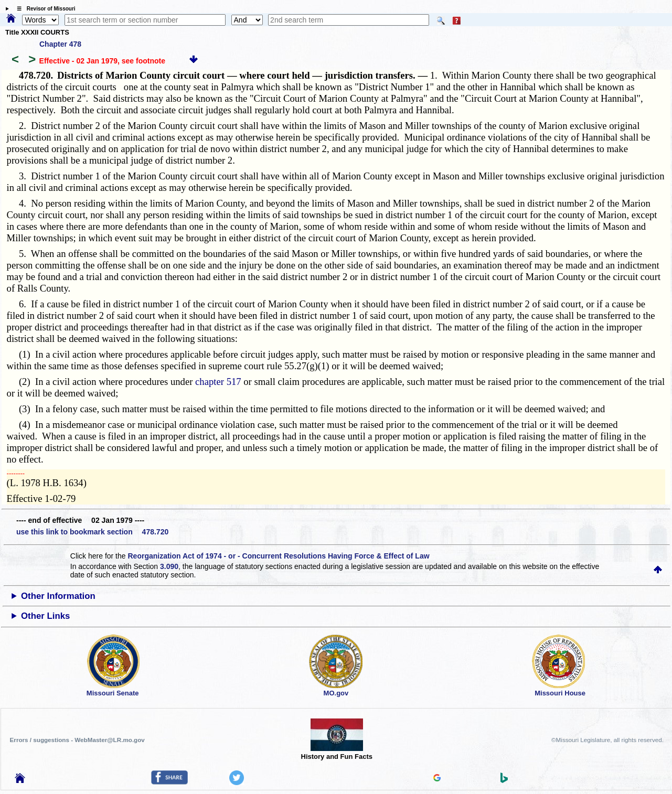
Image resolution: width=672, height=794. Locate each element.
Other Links (45, 616)
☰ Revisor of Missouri (44, 9)
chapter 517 (218, 382)
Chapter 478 (60, 44)
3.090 (169, 566)
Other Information (58, 596)
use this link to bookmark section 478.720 (92, 532)
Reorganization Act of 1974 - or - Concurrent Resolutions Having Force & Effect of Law (278, 556)
